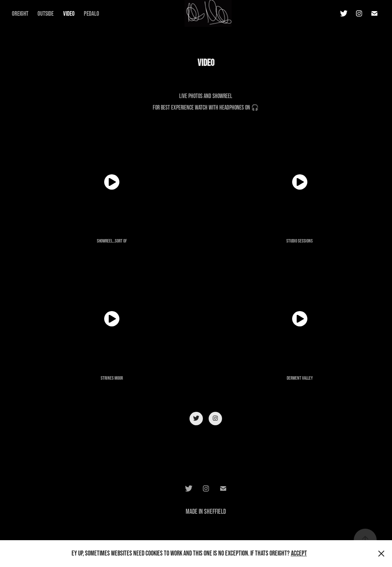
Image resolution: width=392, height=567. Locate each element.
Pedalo (91, 13)
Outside (46, 13)
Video (69, 13)
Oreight (20, 13)
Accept (299, 553)
